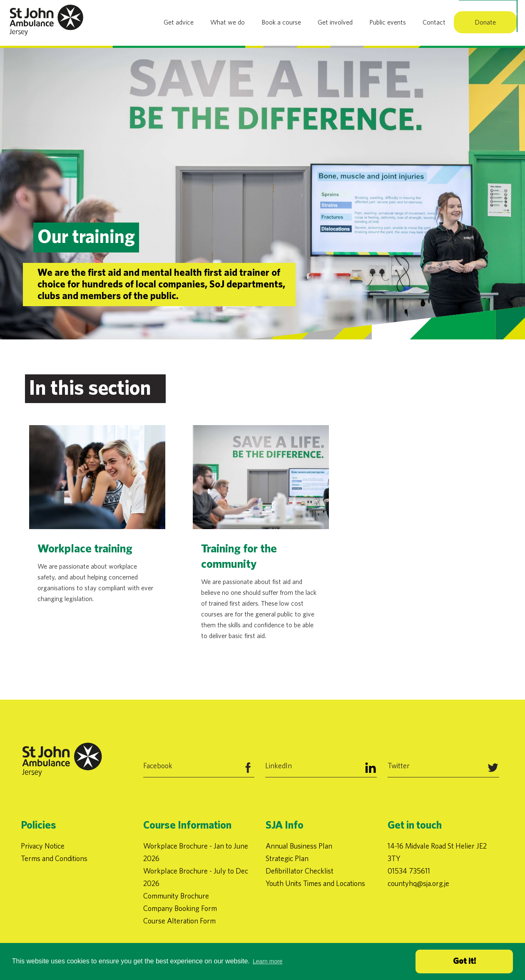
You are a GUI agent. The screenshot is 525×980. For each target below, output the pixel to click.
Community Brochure (176, 896)
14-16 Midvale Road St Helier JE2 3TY (437, 852)
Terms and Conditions (54, 858)
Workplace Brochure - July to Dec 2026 (196, 877)
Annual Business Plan (299, 846)
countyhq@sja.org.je (418, 883)
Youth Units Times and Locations (315, 883)
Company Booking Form (180, 908)
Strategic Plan (287, 858)
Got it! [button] (464, 961)
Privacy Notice (43, 846)
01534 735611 (409, 871)
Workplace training (85, 549)
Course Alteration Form (179, 921)
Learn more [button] (268, 961)
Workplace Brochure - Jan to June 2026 (196, 852)
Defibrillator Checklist (300, 871)
